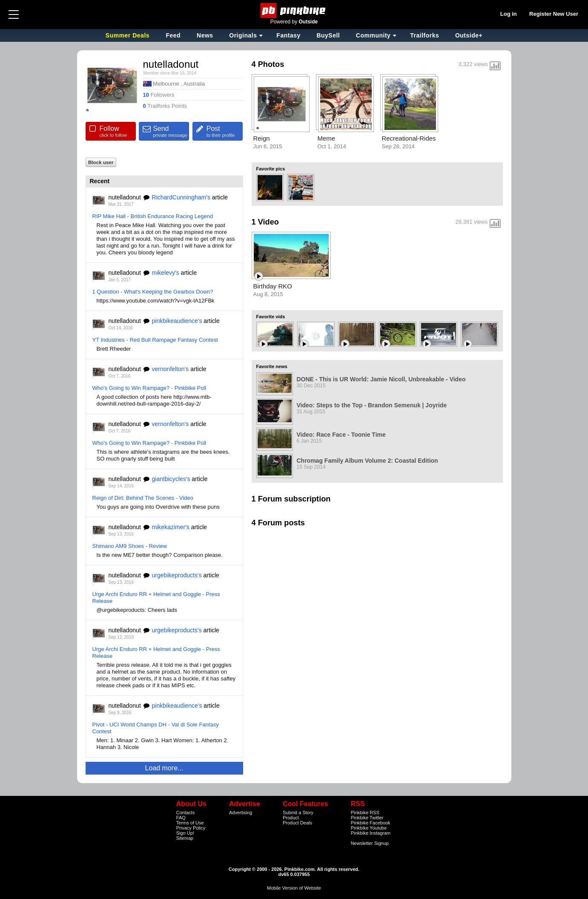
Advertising (241, 813)
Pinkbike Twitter (367, 818)
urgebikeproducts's (177, 575)
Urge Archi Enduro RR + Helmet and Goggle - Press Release (156, 598)
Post (224, 131)
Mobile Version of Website (294, 888)
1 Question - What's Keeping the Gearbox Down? (153, 292)
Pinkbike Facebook (371, 823)
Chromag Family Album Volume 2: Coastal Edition (367, 461)
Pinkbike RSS (365, 813)
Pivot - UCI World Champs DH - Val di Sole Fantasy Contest (156, 728)
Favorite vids (271, 317)
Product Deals (297, 823)
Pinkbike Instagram (371, 833)
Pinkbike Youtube (369, 828)
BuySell (328, 35)
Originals (243, 35)
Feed (173, 35)
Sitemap (185, 838)
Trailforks (425, 35)
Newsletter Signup (370, 843)
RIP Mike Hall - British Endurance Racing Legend (153, 216)
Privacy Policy (191, 828)
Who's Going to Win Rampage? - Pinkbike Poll (149, 388)
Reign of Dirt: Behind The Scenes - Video (143, 498)
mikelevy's (166, 273)
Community (373, 35)
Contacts (185, 813)
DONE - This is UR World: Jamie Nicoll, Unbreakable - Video (381, 379)
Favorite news (272, 366)
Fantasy (288, 35)
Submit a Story (298, 813)
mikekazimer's (171, 527)
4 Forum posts (278, 523)
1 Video (265, 222)
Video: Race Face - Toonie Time (341, 435)
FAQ (181, 818)
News (205, 35)
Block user (101, 162)
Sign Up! (185, 833)
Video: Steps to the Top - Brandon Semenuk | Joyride (372, 405)
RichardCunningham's (181, 197)
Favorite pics (271, 169)
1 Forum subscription (291, 499)
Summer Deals (129, 35)
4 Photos (268, 64)
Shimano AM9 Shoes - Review (130, 546)
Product (291, 818)
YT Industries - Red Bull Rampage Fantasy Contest (155, 340)
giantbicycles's (171, 479)
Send (171, 131)
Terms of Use (190, 823)
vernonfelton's (171, 369)
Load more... (164, 768)
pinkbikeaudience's (177, 321)
